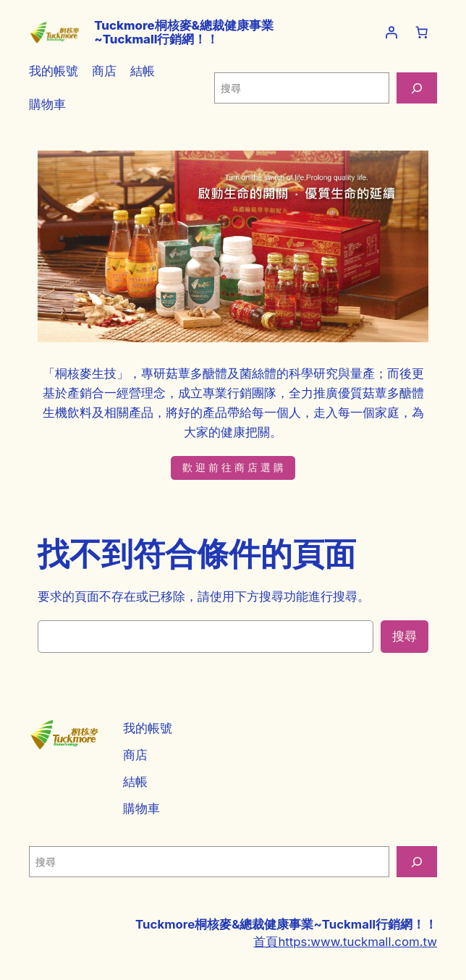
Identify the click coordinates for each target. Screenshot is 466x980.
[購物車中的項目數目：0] (422, 33)
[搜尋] (417, 88)
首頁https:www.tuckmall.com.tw (345, 942)
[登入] (391, 33)
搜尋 (404, 636)
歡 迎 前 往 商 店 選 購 (233, 467)
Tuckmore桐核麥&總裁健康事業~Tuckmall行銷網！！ (184, 32)
